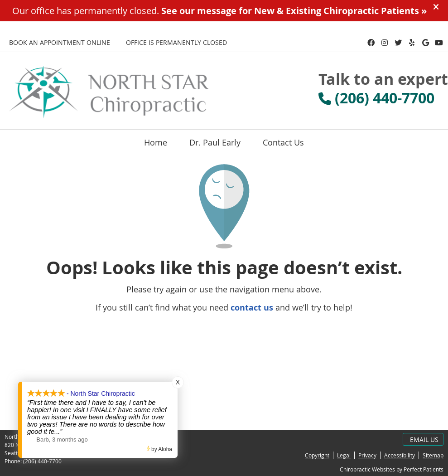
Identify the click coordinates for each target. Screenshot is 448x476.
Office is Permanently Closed (176, 42)
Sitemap (433, 455)
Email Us (424, 440)
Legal (344, 455)
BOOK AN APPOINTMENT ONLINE (60, 42)
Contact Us (283, 142)
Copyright (317, 455)
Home (156, 142)
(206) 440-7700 (42, 461)
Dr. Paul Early (215, 142)
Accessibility (400, 455)
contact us (252, 308)
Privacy (367, 455)
